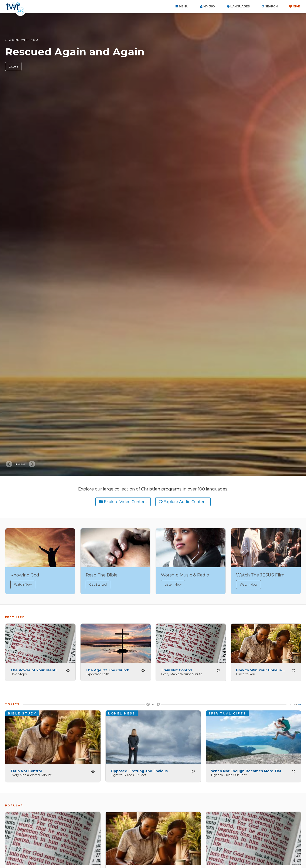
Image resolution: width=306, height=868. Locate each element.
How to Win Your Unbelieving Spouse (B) (261, 669)
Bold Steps (18, 673)
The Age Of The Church (108, 669)
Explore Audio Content (185, 502)
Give (296, 6)
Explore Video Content (125, 502)
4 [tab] (24, 464)
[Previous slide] (9, 464)
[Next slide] (32, 464)
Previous (148, 705)
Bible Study (22, 712)
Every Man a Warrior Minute (182, 673)
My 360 (209, 6)
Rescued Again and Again (75, 52)
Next (158, 705)
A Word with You (22, 40)
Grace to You (246, 673)
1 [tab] (17, 464)
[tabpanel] (153, 244)
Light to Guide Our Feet (129, 774)
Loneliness (122, 712)
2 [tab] (19, 464)
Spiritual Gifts (227, 712)
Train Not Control (177, 669)
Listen (13, 66)
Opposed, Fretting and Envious (139, 770)
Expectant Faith (97, 673)
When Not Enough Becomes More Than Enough (248, 770)
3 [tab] (22, 464)
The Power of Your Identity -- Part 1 (35, 669)
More (293, 703)
